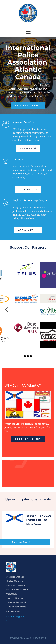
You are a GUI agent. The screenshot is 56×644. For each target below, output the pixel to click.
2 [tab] (28, 356)
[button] (28, 32)
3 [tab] (31, 356)
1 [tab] (25, 356)
